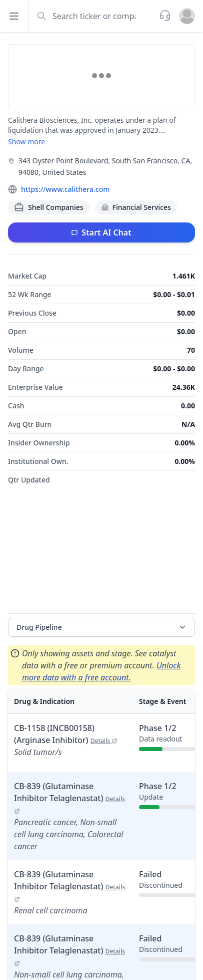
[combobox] (93, 16)
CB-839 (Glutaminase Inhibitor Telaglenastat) (69, 798)
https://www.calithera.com (65, 189)
